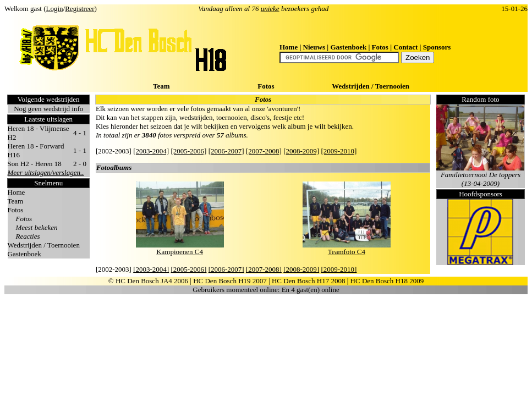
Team (161, 86)
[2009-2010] (339, 151)
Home (289, 47)
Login (55, 9)
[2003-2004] (151, 151)
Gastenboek (348, 47)
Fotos (380, 47)
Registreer (79, 9)
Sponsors (437, 47)
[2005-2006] (188, 151)
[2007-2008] (264, 151)
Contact (405, 47)
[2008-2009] (301, 151)
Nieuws (314, 47)
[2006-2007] (226, 151)
